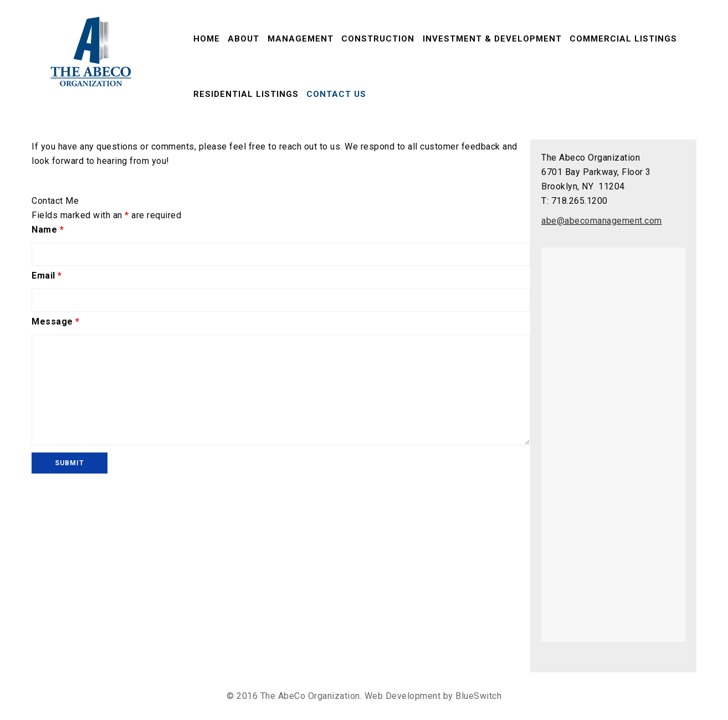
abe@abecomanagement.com (602, 221)
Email (47, 276)
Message (56, 322)
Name (48, 230)
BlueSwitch (478, 696)
